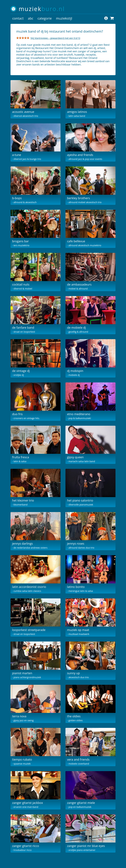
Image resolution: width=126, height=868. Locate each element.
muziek (42, 9)
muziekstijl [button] (64, 18)
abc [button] (31, 18)
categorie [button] (45, 18)
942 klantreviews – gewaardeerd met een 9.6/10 (55, 38)
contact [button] (18, 18)
